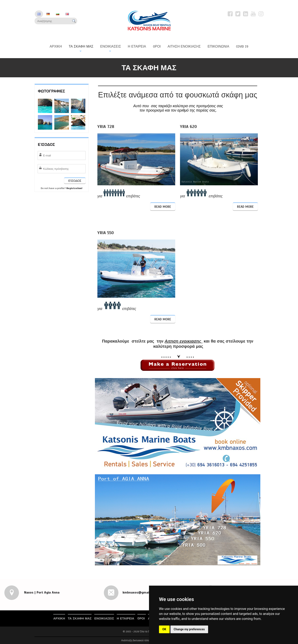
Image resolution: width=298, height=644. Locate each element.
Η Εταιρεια (126, 618)
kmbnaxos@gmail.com (140, 592)
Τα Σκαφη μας (80, 618)
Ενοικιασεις (104, 618)
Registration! (74, 188)
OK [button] (164, 629)
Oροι (142, 618)
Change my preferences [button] (189, 629)
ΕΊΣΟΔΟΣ (75, 181)
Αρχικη (59, 618)
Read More (163, 207)
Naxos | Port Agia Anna (41, 592)
